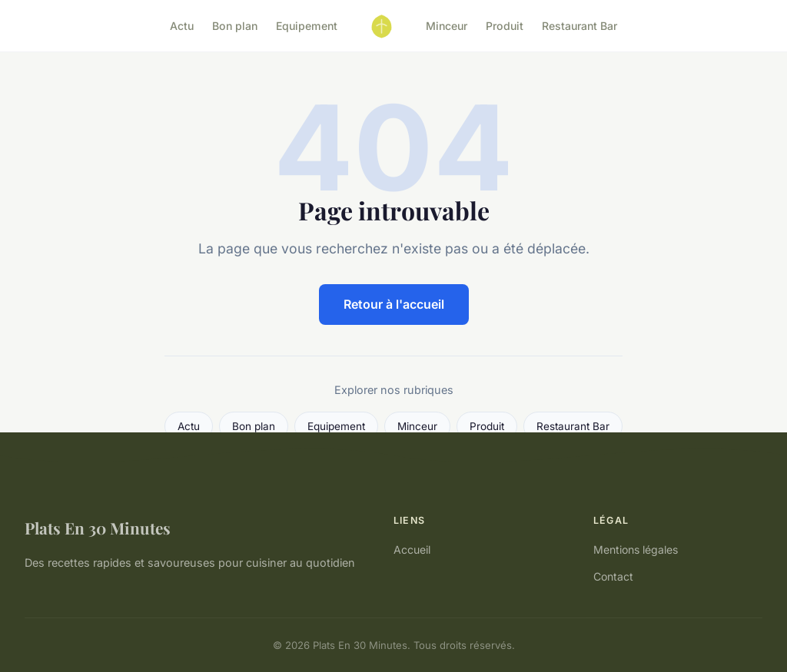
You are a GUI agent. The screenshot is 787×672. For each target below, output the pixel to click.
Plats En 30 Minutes (98, 528)
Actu (182, 26)
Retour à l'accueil (394, 304)
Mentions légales (636, 550)
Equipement (307, 26)
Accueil (412, 550)
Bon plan (235, 26)
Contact (613, 576)
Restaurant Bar (579, 26)
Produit (505, 26)
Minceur (447, 26)
